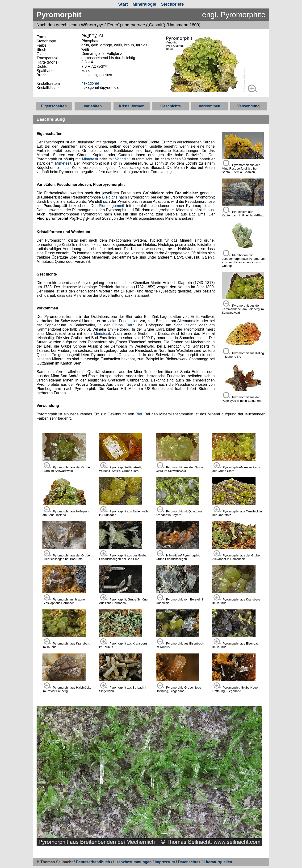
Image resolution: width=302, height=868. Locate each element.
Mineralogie (144, 4)
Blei (139, 414)
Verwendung (248, 106)
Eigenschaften (54, 106)
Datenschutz (190, 862)
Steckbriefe (172, 4)
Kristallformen (132, 106)
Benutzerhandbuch (93, 862)
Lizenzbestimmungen (132, 862)
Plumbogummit (111, 206)
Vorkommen (209, 106)
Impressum (165, 862)
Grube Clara (123, 325)
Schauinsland (185, 325)
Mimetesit (90, 159)
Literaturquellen (218, 862)
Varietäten (93, 106)
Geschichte (171, 106)
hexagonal (90, 83)
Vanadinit (123, 159)
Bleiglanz (110, 197)
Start (123, 4)
